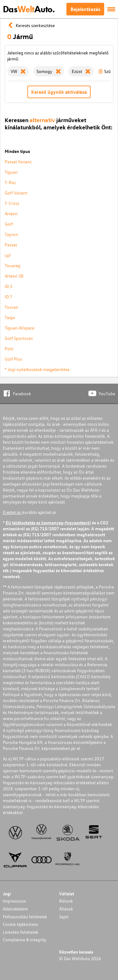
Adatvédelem (15, 909)
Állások (66, 909)
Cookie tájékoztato (20, 924)
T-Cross (12, 203)
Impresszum (14, 901)
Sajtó (64, 917)
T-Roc (10, 182)
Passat (11, 245)
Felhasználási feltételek (25, 917)
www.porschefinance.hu (26, 718)
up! (8, 255)
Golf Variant (16, 193)
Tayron (11, 234)
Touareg (13, 265)
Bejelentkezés (85, 9)
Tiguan (11, 172)
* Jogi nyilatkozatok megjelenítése (37, 369)
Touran (11, 307)
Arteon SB (14, 276)
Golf (9, 224)
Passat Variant (18, 162)
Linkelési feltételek (21, 932)
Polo (9, 349)
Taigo (10, 317)
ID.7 (8, 297)
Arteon (11, 214)
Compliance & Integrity (25, 940)
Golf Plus (13, 359)
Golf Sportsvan (19, 338)
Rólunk (66, 901)
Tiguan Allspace (20, 328)
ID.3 (8, 286)
